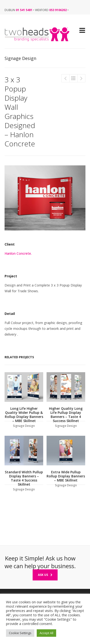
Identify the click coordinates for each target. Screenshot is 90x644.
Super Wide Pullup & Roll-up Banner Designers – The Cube (81, 78)
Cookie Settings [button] (20, 633)
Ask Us (45, 575)
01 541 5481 (24, 10)
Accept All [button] (46, 633)
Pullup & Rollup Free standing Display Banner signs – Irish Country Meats (66, 78)
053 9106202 (58, 10)
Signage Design (73, 78)
